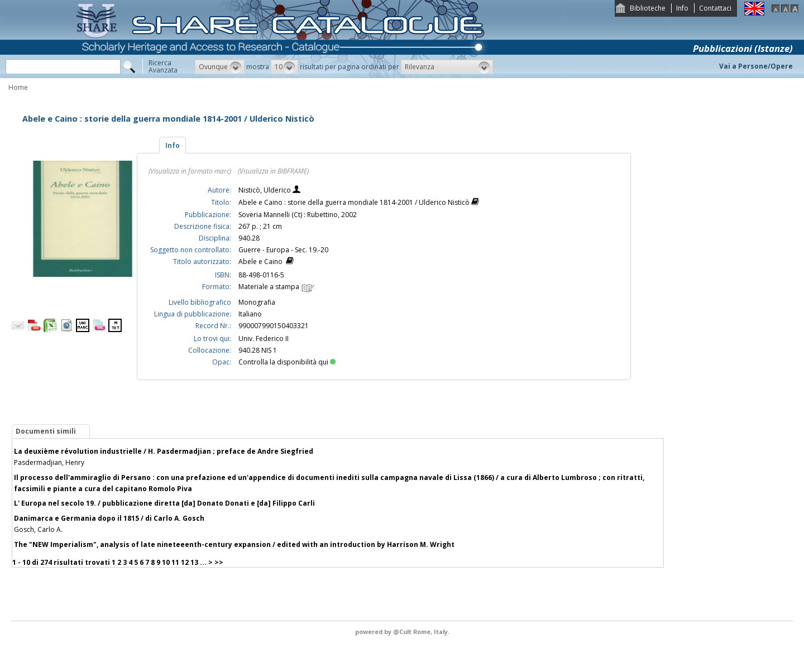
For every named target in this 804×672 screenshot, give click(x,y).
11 (175, 562)
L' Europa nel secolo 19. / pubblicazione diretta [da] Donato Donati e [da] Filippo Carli (164, 503)
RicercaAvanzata (163, 66)
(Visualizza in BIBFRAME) (273, 171)
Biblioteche (648, 8)
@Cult (403, 632)
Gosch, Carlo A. (38, 529)
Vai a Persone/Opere (756, 66)
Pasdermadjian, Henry (49, 462)
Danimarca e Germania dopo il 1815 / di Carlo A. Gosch (109, 518)
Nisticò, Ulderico (265, 190)
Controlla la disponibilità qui (287, 362)
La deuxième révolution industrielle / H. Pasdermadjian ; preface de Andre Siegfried (164, 451)
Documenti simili (46, 431)
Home (18, 87)
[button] (220, 67)
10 (166, 562)
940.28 (249, 238)
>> (219, 562)
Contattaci (715, 8)
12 (185, 562)
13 (194, 562)
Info (682, 8)
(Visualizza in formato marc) (190, 171)
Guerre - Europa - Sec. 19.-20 (283, 250)
